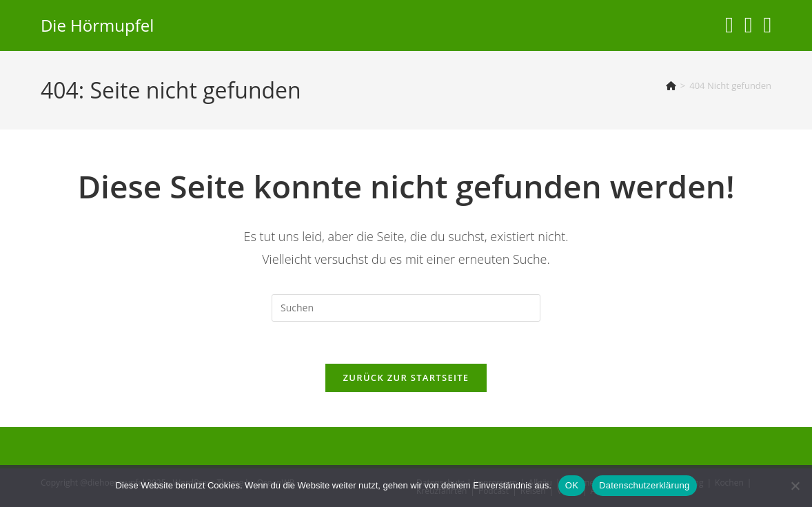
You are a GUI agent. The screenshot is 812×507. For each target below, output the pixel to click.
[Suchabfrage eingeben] (406, 308)
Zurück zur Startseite (406, 377)
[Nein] (795, 486)
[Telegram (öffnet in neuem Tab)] (767, 24)
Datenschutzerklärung (644, 485)
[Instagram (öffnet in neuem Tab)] (729, 24)
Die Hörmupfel (97, 25)
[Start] (671, 85)
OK (572, 485)
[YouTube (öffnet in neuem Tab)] (749, 24)
